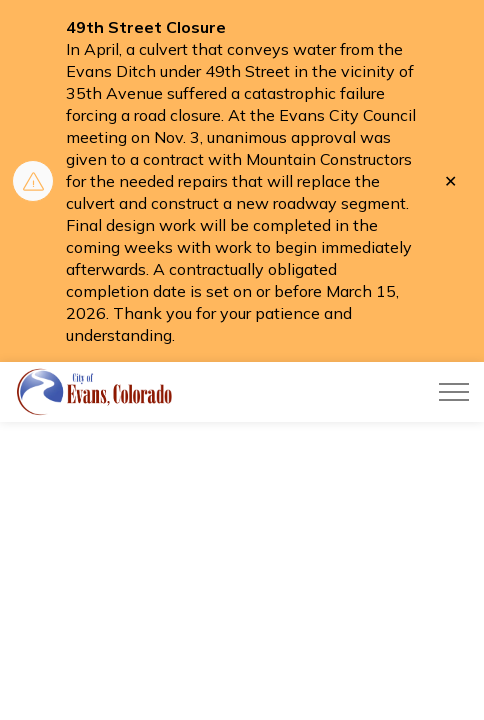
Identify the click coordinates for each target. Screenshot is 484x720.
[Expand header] (454, 392)
